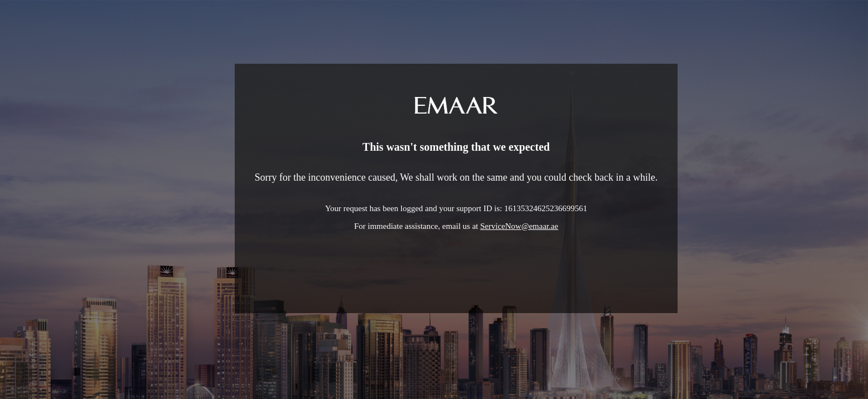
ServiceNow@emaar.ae (520, 226)
